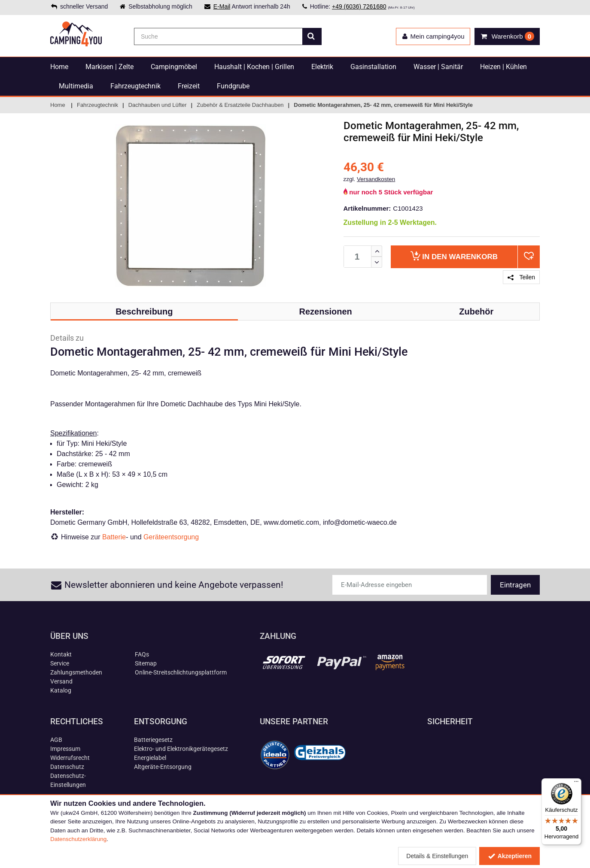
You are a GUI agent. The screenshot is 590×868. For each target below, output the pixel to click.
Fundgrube (233, 86)
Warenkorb (454, 256)
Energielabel (150, 758)
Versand (61, 681)
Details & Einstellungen (437, 856)
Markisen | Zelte (109, 67)
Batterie (114, 537)
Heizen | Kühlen (503, 67)
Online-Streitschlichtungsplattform (181, 672)
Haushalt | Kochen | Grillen (254, 67)
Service (60, 663)
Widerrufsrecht (70, 758)
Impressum (65, 749)
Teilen (521, 277)
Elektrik (322, 67)
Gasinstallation (373, 67)
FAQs (142, 654)
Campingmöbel (174, 67)
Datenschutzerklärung (78, 839)
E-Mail (222, 6)
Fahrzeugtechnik (135, 86)
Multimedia (76, 86)
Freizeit (189, 86)
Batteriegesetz (153, 740)
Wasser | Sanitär (438, 67)
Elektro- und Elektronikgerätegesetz (181, 749)
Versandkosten (376, 179)
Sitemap (146, 663)
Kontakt (61, 654)
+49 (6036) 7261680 (359, 6)
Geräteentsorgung (171, 537)
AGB (56, 740)
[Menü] (576, 783)
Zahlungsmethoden (76, 672)
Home (59, 67)
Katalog (61, 690)
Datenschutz (67, 767)
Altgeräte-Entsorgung (163, 767)
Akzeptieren (509, 856)
